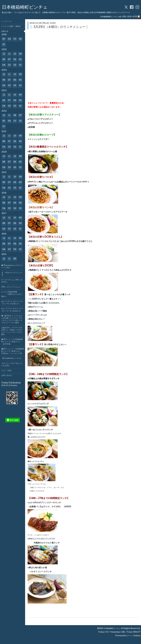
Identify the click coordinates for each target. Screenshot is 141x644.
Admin (137, 636)
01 (4, 45)
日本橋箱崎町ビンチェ (25, 8)
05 (4, 39)
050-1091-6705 (130, 17)
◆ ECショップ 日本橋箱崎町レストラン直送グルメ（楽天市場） (12, 342)
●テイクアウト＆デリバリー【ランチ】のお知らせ (12, 303)
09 (20, 54)
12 (4, 54)
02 (20, 39)
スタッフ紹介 (7, 371)
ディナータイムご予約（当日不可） (12, 281)
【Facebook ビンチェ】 (12, 359)
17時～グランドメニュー (11, 287)
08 (4, 60)
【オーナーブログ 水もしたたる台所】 (12, 365)
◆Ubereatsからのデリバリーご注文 (12, 267)
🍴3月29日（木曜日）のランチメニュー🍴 (59, 27)
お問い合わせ (7, 376)
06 (15, 60)
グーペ (129, 636)
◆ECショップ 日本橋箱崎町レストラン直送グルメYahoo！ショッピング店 (13, 351)
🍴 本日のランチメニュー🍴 (12, 274)
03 (15, 39)
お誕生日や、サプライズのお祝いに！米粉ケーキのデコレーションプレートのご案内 (12, 331)
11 (9, 54)
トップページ (7, 22)
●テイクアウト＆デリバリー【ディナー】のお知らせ (12, 310)
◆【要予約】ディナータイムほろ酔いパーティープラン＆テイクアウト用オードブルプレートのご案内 (12, 319)
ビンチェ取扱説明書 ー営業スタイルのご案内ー (12, 294)
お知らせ (5, 31)
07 (9, 60)
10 (15, 54)
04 (9, 39)
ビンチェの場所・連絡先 (11, 27)
